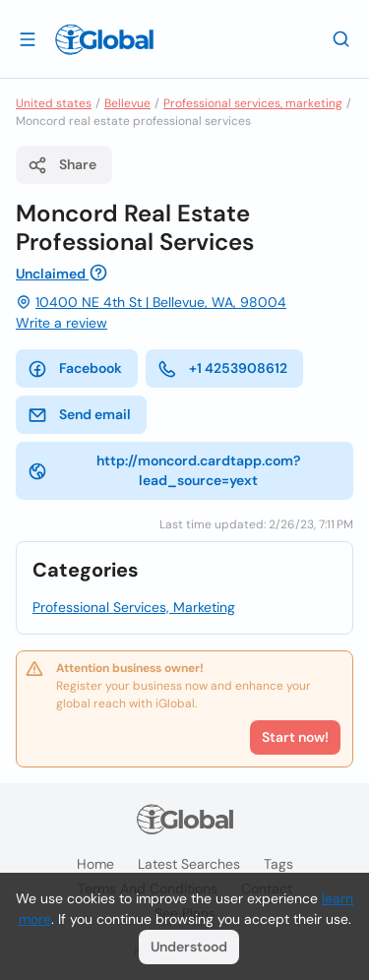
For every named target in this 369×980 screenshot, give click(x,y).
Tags (278, 864)
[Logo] (104, 39)
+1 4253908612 (222, 369)
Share (62, 165)
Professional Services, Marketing (134, 607)
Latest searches (189, 864)
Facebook (75, 369)
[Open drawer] (28, 38)
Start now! (295, 737)
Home (95, 864)
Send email (79, 415)
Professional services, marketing (253, 103)
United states (54, 103)
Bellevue (127, 103)
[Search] (341, 38)
